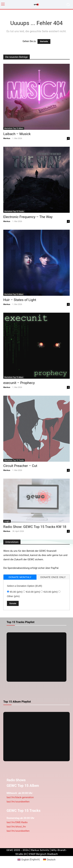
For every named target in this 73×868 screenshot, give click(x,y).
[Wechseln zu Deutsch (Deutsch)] (49, 859)
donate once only (53, 577)
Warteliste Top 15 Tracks (14, 211)
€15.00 (51, 592)
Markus (7, 138)
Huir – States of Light (20, 300)
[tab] (20, 577)
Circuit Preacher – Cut (20, 466)
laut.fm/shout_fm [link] (16, 827)
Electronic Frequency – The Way (28, 217)
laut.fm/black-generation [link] (20, 797)
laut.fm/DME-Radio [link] (17, 822)
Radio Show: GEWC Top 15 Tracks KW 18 (35, 527)
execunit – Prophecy (19, 383)
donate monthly (20, 577)
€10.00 (33, 592)
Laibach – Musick (17, 134)
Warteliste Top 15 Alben (14, 128)
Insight (7, 521)
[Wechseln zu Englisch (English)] (29, 859)
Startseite (44, 41)
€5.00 (16, 592)
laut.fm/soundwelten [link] (18, 802)
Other (13, 596)
